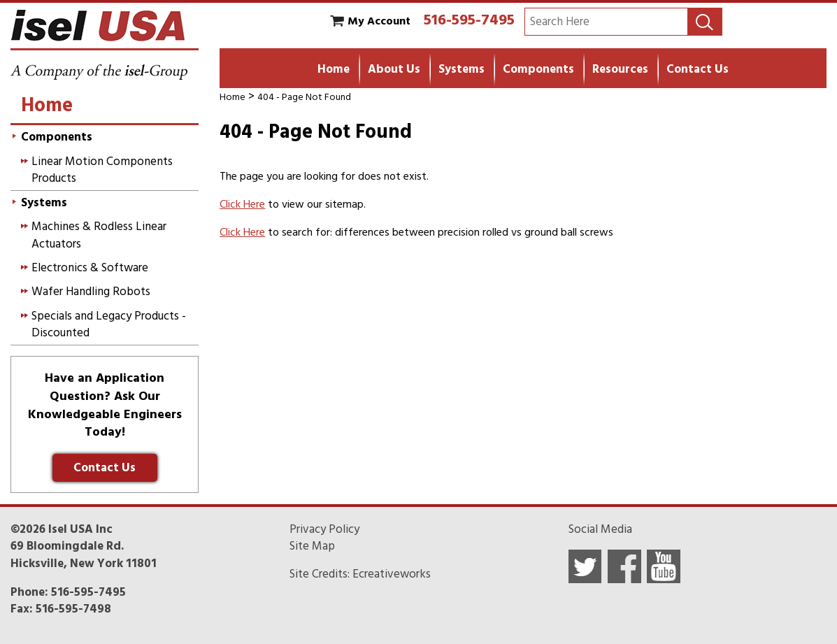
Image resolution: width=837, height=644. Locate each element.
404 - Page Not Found (304, 97)
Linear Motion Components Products (102, 170)
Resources (620, 69)
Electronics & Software (90, 268)
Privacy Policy (324, 529)
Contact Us (697, 69)
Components (538, 69)
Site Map (312, 546)
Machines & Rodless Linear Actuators (99, 235)
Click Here (242, 204)
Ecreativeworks (392, 574)
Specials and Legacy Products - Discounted (109, 324)
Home (334, 69)
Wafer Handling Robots (91, 292)
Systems (462, 69)
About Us (394, 69)
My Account (379, 21)
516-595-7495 (469, 20)
